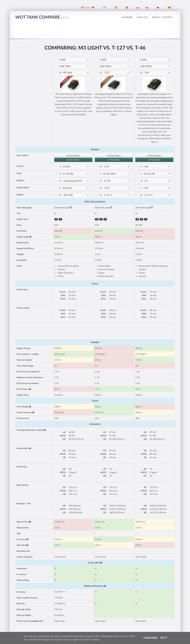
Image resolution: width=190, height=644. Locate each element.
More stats (60, 621)
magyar (130, 8)
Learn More (150, 638)
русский (161, 8)
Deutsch (97, 8)
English (85, 8)
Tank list (142, 17)
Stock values (73, 156)
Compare (127, 17)
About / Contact (162, 17)
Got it (164, 638)
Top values (73, 160)
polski (140, 8)
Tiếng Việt (174, 8)
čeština (150, 8)
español (119, 8)
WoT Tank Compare (42, 17)
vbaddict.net (37, 621)
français (108, 8)
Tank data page (63, 207)
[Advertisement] (95, 30)
